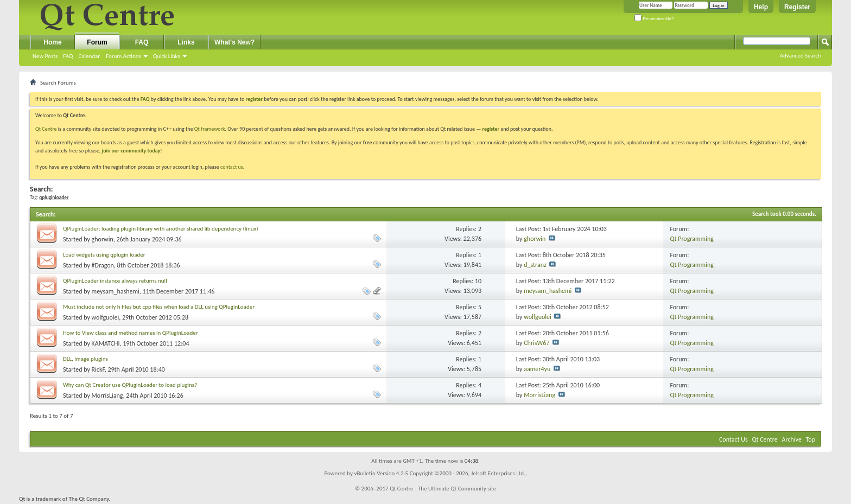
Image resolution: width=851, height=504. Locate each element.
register (491, 129)
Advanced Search (801, 56)
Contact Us (733, 439)
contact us (232, 167)
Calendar (89, 56)
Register (797, 7)
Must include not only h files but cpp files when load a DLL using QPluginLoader (159, 307)
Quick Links (167, 56)
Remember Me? (654, 19)
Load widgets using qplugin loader (104, 255)
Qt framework (210, 129)
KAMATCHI (106, 343)
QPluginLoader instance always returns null (115, 281)
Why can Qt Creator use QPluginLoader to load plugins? (130, 385)
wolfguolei (106, 317)
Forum (97, 42)
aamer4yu (537, 369)
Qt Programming (692, 239)
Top (811, 439)
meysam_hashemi (116, 291)
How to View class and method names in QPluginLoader (130, 333)
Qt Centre (46, 129)
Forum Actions (123, 56)
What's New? (234, 42)
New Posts (45, 56)
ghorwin (103, 239)
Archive (792, 439)
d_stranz (535, 265)
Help (761, 7)
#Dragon (103, 265)
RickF (98, 369)
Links (186, 42)
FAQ (68, 56)
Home (52, 42)
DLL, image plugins (85, 359)
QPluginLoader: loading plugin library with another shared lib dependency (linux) (161, 229)
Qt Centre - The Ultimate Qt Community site (443, 489)
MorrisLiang (107, 395)
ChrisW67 (536, 343)
